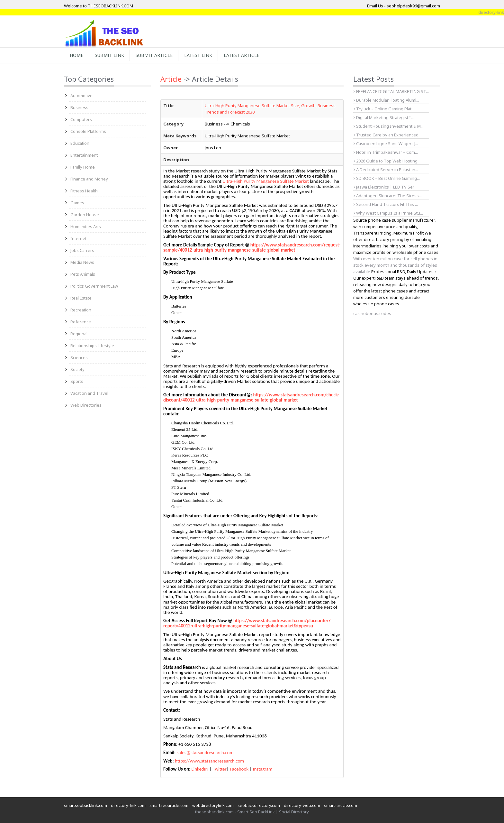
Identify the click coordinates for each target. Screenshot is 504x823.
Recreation (81, 310)
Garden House (85, 215)
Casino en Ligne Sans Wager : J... (386, 143)
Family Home (83, 167)
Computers (81, 119)
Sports (77, 381)
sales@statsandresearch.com (205, 753)
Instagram (263, 769)
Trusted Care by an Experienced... (387, 135)
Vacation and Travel (89, 393)
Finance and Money (89, 179)
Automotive (81, 96)
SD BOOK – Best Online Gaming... (387, 178)
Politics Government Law (94, 286)
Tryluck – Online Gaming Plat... (384, 109)
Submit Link (109, 55)
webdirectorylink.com (213, 805)
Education (80, 143)
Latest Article (242, 55)
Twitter (220, 769)
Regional (79, 334)
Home (76, 55)
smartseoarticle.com (169, 805)
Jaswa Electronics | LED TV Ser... (385, 187)
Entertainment (84, 155)
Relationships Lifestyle (92, 346)
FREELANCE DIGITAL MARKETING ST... (391, 91)
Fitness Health (84, 191)
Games (77, 203)
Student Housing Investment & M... (389, 126)
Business (79, 107)
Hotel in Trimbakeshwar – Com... (386, 152)
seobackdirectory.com (259, 805)
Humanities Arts (86, 227)
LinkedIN (200, 769)
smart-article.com (341, 805)
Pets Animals (83, 274)
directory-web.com (302, 805)
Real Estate (81, 298)
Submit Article (154, 55)
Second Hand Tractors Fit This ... (386, 204)
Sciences (79, 357)
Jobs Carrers (82, 250)
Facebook (239, 769)
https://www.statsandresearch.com (209, 761)
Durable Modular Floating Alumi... (386, 100)
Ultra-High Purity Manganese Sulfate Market (266, 181)
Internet (78, 238)
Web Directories (86, 405)
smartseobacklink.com (85, 805)
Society (77, 369)
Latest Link (198, 55)
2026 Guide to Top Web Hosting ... (387, 161)
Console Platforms (88, 131)
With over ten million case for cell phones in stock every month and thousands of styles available (395, 265)
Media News (82, 262)
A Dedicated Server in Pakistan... (386, 170)
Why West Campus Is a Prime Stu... (388, 213)
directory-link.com (128, 805)
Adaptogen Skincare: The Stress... (388, 196)
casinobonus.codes (372, 313)
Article (171, 79)
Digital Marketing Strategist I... (384, 117)
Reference (81, 322)
